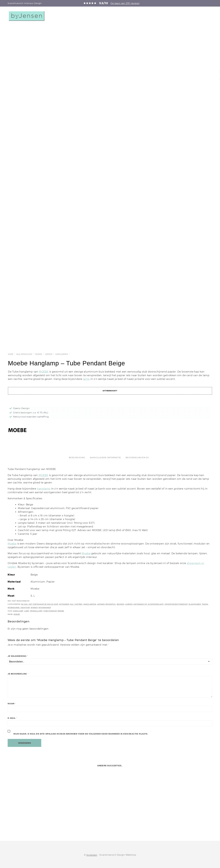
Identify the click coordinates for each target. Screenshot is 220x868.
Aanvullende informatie (105, 458)
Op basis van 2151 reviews (125, 3)
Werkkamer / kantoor (19, 608)
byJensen (92, 855)
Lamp (27, 611)
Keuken (120, 604)
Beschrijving (77, 458)
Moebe (12, 544)
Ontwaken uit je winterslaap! (149, 604)
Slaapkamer (195, 604)
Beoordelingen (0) (137, 458)
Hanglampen (62, 354)
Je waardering (18, 656)
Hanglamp (18, 611)
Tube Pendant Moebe (54, 611)
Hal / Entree (76, 604)
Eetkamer (64, 604)
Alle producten (24, 354)
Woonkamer (45, 608)
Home (11, 354)
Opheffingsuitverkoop (176, 604)
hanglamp (44, 489)
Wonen (39, 354)
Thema (205, 604)
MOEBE (44, 372)
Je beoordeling (18, 674)
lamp (86, 379)
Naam (12, 704)
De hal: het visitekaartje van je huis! (40, 604)
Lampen (49, 354)
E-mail (12, 718)
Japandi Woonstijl (106, 604)
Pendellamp (36, 611)
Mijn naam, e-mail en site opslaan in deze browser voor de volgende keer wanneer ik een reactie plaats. (81, 734)
